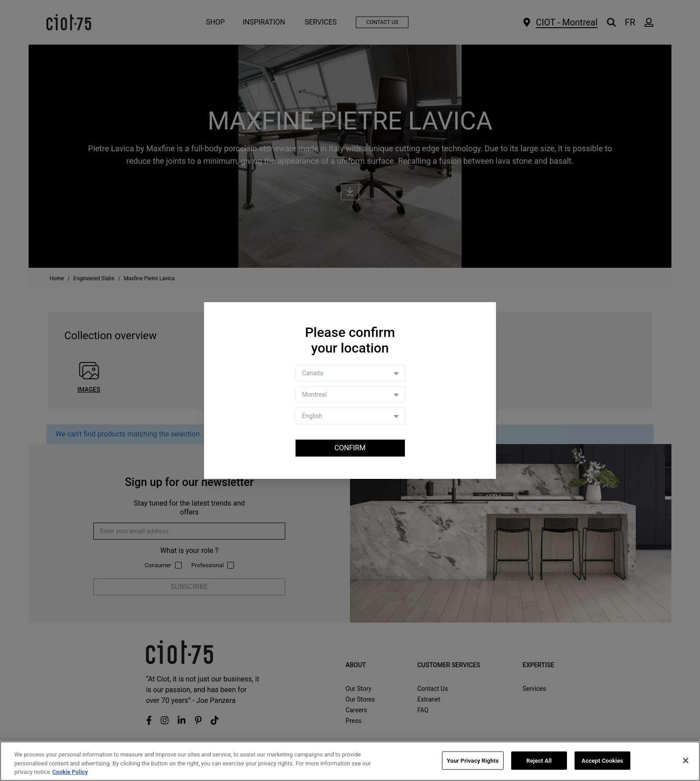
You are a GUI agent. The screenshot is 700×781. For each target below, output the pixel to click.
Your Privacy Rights (473, 760)
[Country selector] (350, 373)
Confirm (350, 448)
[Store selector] (350, 395)
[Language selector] (350, 416)
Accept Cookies (602, 760)
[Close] (686, 760)
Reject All (539, 760)
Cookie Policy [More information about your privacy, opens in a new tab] (70, 772)
